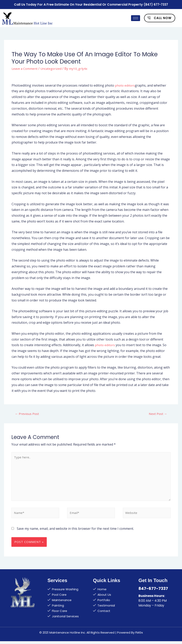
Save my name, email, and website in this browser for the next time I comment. (75, 531)
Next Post (158, 413)
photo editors (125, 85)
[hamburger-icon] (136, 18)
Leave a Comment (25, 68)
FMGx (139, 635)
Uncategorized (52, 68)
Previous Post (27, 413)
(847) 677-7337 (156, 4)
